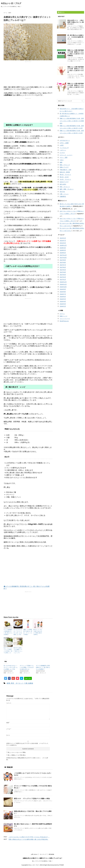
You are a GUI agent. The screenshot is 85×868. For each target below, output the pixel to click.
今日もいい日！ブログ (11, 3)
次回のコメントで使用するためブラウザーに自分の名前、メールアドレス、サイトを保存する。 (28, 744)
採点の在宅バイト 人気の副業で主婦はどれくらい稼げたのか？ (76, 22)
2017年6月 (63, 267)
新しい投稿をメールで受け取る (17, 755)
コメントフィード (65, 319)
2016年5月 (63, 299)
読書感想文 (63, 196)
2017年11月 (63, 255)
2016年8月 (63, 292)
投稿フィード (64, 316)
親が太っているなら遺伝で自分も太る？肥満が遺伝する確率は (38, 632)
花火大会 (62, 192)
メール (9, 729)
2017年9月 (63, 260)
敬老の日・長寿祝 (65, 172)
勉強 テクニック (65, 165)
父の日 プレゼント (65, 179)
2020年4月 (63, 248)
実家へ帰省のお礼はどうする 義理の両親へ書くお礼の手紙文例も (28, 839)
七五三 (62, 160)
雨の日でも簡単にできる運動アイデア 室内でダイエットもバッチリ (18, 650)
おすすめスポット (65, 140)
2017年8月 (63, 262)
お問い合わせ (34, 854)
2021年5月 (63, 243)
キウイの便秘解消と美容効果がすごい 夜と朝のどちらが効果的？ (8, 632)
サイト (8, 735)
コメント (9, 703)
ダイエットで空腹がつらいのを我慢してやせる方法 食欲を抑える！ (27, 667)
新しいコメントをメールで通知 (17, 752)
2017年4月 (63, 272)
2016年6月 (63, 297)
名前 (8, 723)
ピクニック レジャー (66, 155)
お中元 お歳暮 (64, 143)
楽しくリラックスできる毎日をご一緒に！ (42, 861)
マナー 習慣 (64, 157)
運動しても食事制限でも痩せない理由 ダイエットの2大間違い (28, 632)
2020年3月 (63, 250)
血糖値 (31, 683)
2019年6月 (63, 253)
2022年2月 (63, 238)
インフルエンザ (64, 148)
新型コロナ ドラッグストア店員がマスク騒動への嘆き (33, 799)
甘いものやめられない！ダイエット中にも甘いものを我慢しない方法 (18, 632)
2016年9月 (63, 289)
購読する (61, 12)
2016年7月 (63, 294)
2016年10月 (63, 287)
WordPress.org (64, 321)
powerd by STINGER (58, 865)
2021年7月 (63, 241)
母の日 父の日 (64, 177)
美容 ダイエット (17, 683)
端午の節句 (63, 184)
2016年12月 (63, 282)
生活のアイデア (64, 182)
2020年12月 (63, 245)
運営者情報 (51, 854)
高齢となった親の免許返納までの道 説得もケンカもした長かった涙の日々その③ (76, 86)
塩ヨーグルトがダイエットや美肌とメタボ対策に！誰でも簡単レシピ (8, 650)
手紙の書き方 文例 (65, 170)
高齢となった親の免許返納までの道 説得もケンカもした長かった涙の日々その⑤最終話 (76, 53)
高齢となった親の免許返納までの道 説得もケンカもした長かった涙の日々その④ (76, 70)
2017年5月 (63, 270)
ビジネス (62, 153)
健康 (8, 683)
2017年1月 (63, 279)
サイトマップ (43, 854)
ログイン (62, 314)
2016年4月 (63, 301)
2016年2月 (63, 306)
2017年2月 (63, 277)
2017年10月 (63, 258)
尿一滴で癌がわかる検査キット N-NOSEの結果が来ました (76, 37)
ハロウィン (63, 150)
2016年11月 (63, 284)
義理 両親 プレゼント (67, 189)
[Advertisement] (28, 73)
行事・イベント (64, 194)
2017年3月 (63, 275)
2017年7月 (63, 265)
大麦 (26, 683)
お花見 (62, 145)
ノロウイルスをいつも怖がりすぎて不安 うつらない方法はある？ (29, 837)
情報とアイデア (64, 167)
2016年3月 (63, 304)
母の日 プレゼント (65, 175)
